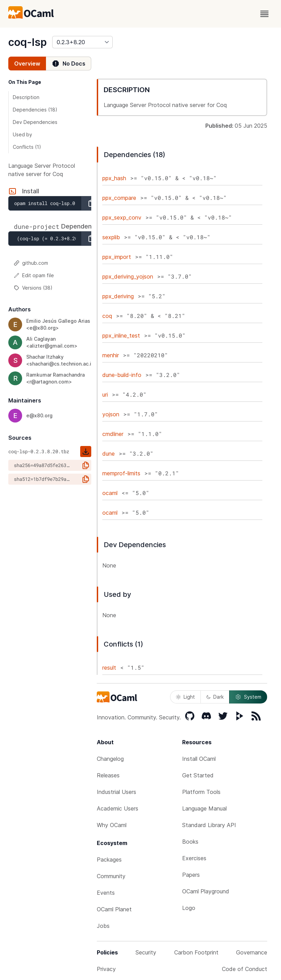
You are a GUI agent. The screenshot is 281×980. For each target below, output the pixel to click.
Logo (189, 908)
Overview (27, 64)
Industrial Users (116, 792)
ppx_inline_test (121, 336)
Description (26, 97)
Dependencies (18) (35, 110)
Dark (215, 697)
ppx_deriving (118, 296)
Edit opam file (34, 275)
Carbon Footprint (196, 952)
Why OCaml (112, 825)
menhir (111, 355)
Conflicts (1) (27, 147)
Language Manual (204, 808)
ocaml (110, 493)
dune (109, 454)
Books (190, 842)
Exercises (194, 858)
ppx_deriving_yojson (128, 276)
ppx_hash (114, 178)
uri (105, 395)
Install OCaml (199, 759)
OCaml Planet (114, 909)
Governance (252, 952)
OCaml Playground (206, 891)
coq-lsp (27, 42)
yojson (111, 414)
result (109, 668)
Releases (108, 775)
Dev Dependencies (35, 122)
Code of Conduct (245, 969)
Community (111, 876)
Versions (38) (33, 288)
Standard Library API (209, 825)
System (248, 697)
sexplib (111, 237)
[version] (82, 42)
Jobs (103, 926)
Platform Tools (201, 792)
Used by (22, 134)
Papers (191, 875)
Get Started (198, 775)
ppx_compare (119, 198)
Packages (109, 860)
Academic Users (118, 808)
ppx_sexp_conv (122, 217)
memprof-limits (121, 473)
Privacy (106, 969)
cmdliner (113, 434)
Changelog (110, 759)
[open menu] (264, 14)
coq (107, 316)
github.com (31, 263)
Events (106, 893)
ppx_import (117, 257)
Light (185, 697)
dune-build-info (122, 375)
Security (146, 952)
